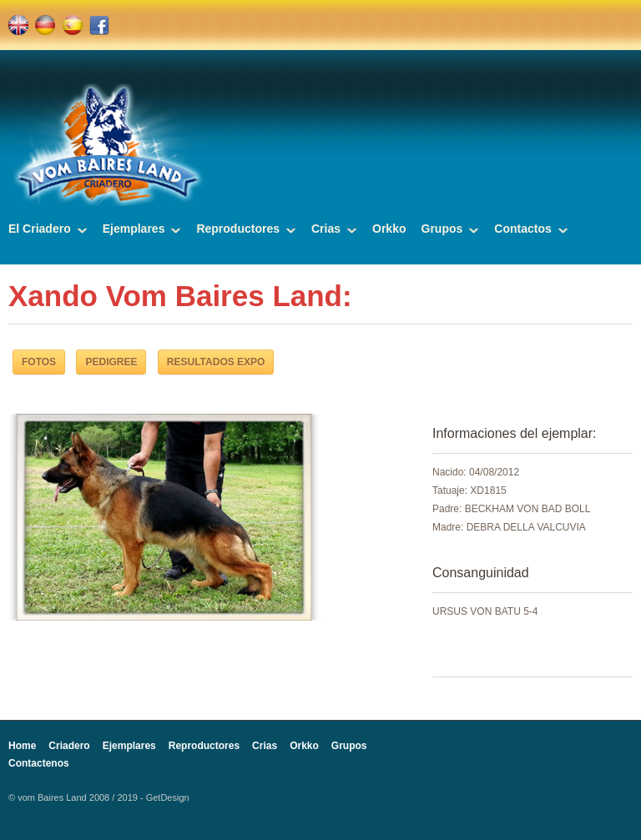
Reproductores (238, 229)
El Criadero (40, 229)
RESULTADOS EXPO (216, 362)
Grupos (442, 229)
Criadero (69, 746)
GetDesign (168, 797)
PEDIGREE (111, 362)
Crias (326, 229)
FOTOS (39, 362)
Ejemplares (134, 229)
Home (22, 746)
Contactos (522, 229)
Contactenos (39, 763)
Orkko (389, 229)
